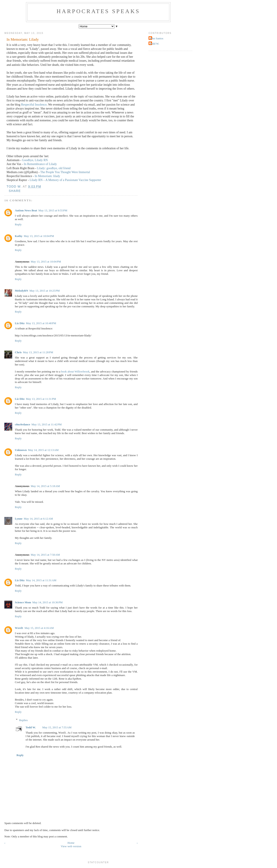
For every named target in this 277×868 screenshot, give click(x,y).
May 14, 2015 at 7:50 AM (45, 555)
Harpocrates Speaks (98, 11)
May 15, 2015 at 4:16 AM (39, 628)
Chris (18, 352)
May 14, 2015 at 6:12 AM (38, 519)
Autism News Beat (26, 210)
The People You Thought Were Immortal (65, 172)
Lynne (19, 519)
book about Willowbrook (75, 371)
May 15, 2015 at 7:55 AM (57, 727)
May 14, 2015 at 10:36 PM (48, 602)
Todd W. (31, 727)
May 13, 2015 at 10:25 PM (45, 291)
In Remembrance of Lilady (40, 164)
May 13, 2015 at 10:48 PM (41, 323)
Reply (18, 224)
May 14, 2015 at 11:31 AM (41, 580)
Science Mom (23, 602)
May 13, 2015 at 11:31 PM (41, 399)
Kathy (19, 236)
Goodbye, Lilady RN (35, 160)
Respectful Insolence (34, 105)
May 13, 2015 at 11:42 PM (47, 424)
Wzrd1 (19, 628)
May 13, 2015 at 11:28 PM (38, 352)
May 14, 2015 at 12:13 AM (43, 450)
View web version (71, 846)
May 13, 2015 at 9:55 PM (53, 210)
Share (15, 191)
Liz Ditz (20, 323)
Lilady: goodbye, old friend (54, 168)
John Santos (156, 38)
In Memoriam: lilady (48, 176)
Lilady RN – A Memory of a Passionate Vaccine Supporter (65, 180)
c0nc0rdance (23, 424)
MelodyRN (22, 291)
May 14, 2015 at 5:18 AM (45, 486)
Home (71, 843)
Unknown (21, 450)
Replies (23, 720)
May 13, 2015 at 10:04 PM (39, 236)
